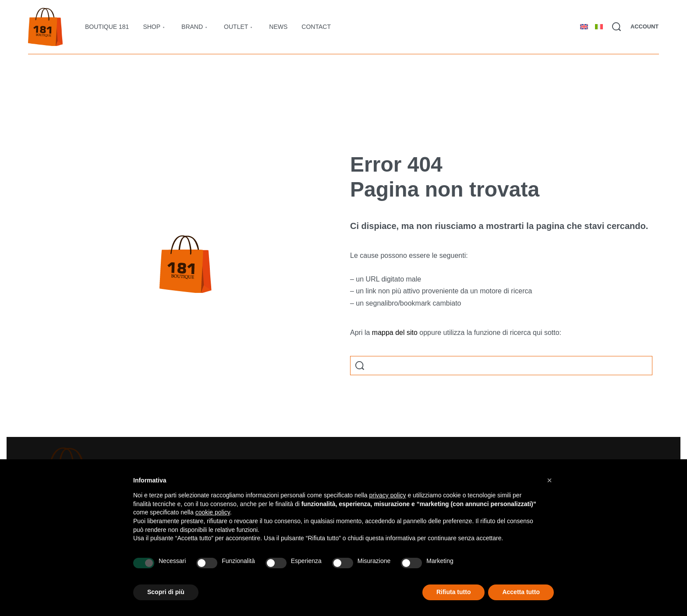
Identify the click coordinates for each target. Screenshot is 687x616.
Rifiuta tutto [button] (454, 592)
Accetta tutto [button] (521, 592)
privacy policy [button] (388, 495)
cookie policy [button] (213, 512)
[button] (549, 480)
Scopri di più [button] (166, 592)
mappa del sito (395, 333)
